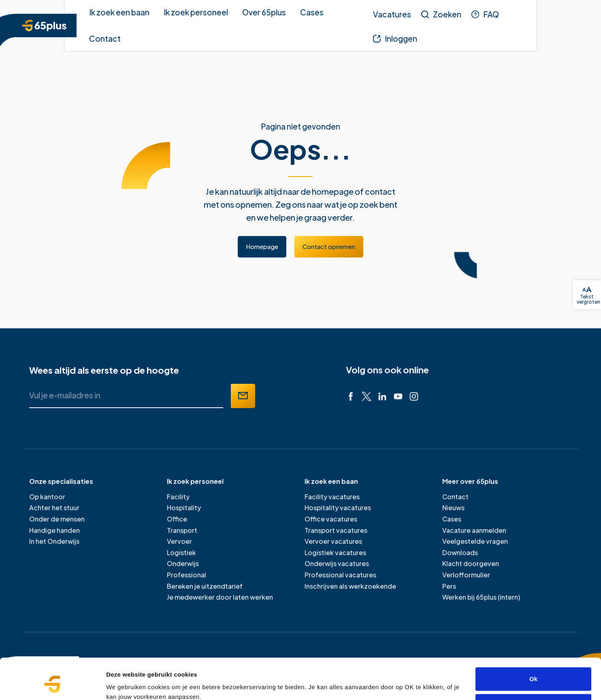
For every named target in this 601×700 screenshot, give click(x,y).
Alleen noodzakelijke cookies (533, 670)
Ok (533, 644)
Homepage (262, 246)
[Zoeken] (441, 14)
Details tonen (125, 684)
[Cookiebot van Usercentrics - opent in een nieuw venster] (52, 684)
